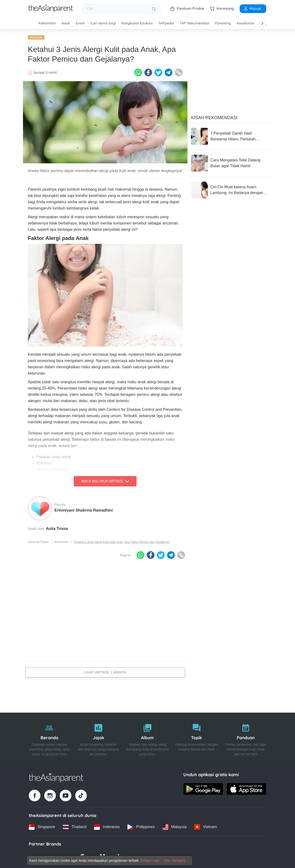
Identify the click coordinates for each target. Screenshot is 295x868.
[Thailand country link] (75, 825)
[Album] (148, 737)
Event (80, 23)
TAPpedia (166, 23)
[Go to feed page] (51, 11)
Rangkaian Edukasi (137, 23)
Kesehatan (246, 23)
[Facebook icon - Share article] (148, 71)
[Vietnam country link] (206, 825)
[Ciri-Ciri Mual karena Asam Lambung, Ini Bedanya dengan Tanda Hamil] (230, 188)
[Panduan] (246, 737)
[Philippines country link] (141, 825)
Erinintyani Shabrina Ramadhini (84, 508)
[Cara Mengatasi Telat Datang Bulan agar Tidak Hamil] (230, 161)
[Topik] (196, 737)
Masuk (252, 8)
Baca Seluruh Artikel (105, 479)
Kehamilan (47, 23)
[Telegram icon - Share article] (169, 71)
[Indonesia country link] (107, 825)
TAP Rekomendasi (194, 23)
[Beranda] (49, 737)
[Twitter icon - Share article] (158, 71)
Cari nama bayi (103, 23)
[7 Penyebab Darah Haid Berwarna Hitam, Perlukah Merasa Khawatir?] (230, 134)
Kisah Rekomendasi (214, 116)
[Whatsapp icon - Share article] (138, 71)
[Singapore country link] (42, 825)
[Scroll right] (262, 23)
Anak (66, 23)
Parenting (223, 23)
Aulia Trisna (57, 527)
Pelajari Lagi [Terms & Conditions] (150, 861)
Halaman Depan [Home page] (38, 540)
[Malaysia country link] (174, 825)
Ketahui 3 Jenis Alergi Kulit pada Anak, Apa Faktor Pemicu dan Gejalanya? (122, 540)
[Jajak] (99, 737)
